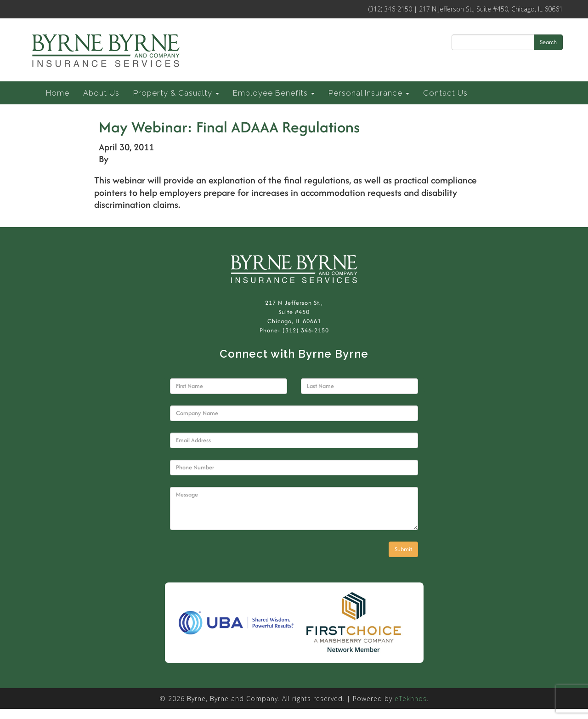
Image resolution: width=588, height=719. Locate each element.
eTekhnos (411, 699)
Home (58, 93)
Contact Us (445, 93)
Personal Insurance (369, 93)
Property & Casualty (176, 93)
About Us (101, 93)
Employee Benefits (274, 93)
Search (548, 42)
